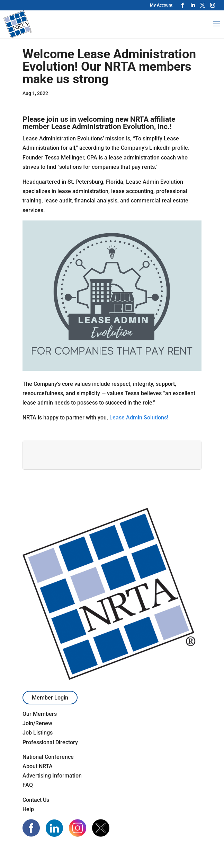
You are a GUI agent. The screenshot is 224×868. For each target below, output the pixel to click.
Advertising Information (52, 776)
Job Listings (38, 733)
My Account (161, 5)
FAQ (28, 785)
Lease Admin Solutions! (139, 418)
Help (28, 809)
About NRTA (38, 766)
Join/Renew (37, 723)
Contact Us (36, 800)
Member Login (50, 698)
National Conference (48, 757)
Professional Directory (50, 742)
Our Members (40, 714)
